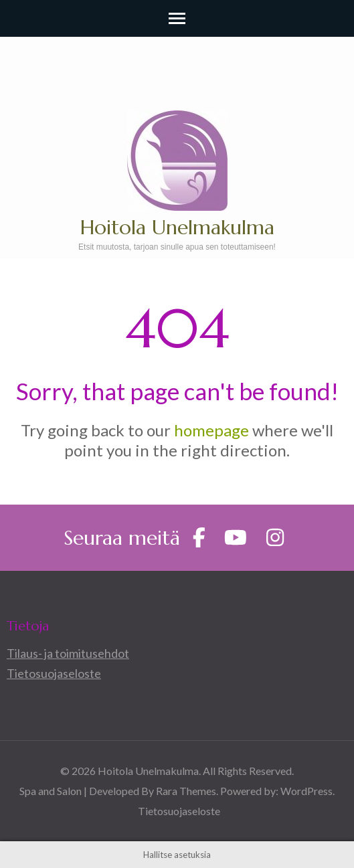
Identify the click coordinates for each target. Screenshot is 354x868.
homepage (211, 430)
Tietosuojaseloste (54, 673)
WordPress (306, 791)
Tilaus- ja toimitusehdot (68, 653)
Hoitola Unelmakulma (177, 227)
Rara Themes (186, 791)
